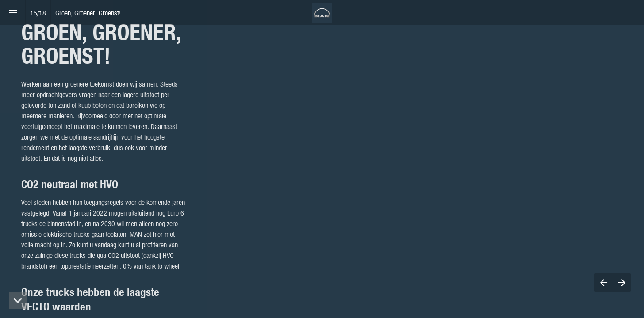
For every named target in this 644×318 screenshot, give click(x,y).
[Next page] (622, 282)
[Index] (13, 13)
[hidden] (18, 300)
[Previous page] (604, 282)
